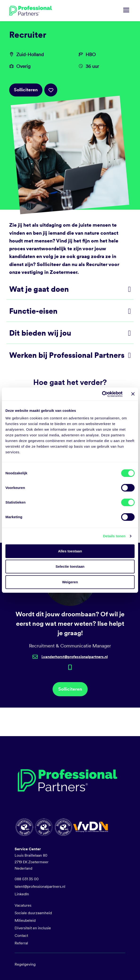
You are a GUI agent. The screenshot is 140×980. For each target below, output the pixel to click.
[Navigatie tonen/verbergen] (126, 11)
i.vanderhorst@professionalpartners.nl (75, 657)
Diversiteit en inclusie (33, 928)
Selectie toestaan (70, 566)
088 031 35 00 (27, 879)
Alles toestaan (70, 551)
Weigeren (70, 582)
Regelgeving (25, 964)
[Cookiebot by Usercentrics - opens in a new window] (102, 394)
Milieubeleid (25, 920)
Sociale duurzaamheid (33, 913)
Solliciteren (26, 90)
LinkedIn (22, 894)
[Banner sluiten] (133, 394)
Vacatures (23, 905)
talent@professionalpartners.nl (40, 886)
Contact (21, 936)
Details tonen (114, 536)
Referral (21, 943)
